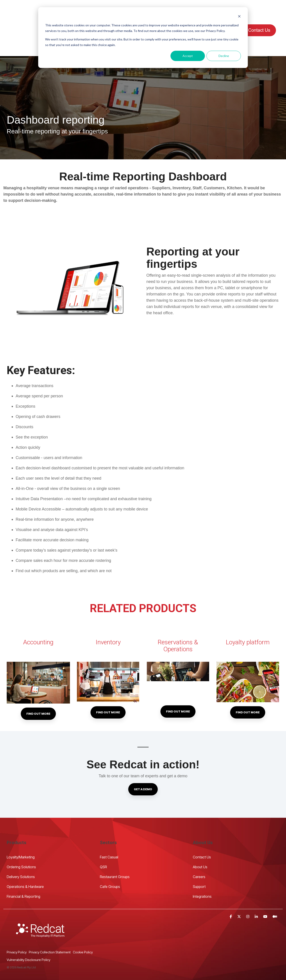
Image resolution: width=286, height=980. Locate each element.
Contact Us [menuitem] (202, 835)
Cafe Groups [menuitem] (110, 865)
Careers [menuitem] (199, 855)
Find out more (38, 692)
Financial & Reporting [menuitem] (23, 875)
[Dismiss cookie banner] (239, 17)
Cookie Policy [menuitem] (83, 930)
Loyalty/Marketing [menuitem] (21, 835)
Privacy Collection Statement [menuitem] (50, 930)
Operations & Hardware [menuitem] (25, 865)
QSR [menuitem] (103, 845)
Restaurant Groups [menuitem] (115, 855)
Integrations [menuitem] (202, 875)
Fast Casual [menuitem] (109, 835)
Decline (224, 56)
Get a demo (143, 767)
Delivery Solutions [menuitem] (21, 855)
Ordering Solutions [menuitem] (21, 845)
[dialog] (143, 38)
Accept (188, 56)
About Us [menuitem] (200, 845)
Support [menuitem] (199, 865)
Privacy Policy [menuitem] (17, 930)
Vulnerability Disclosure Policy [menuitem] (28, 938)
